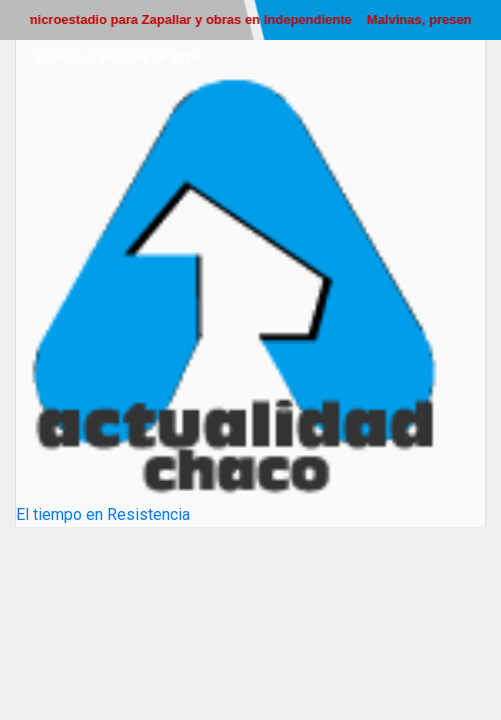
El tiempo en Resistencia (103, 514)
